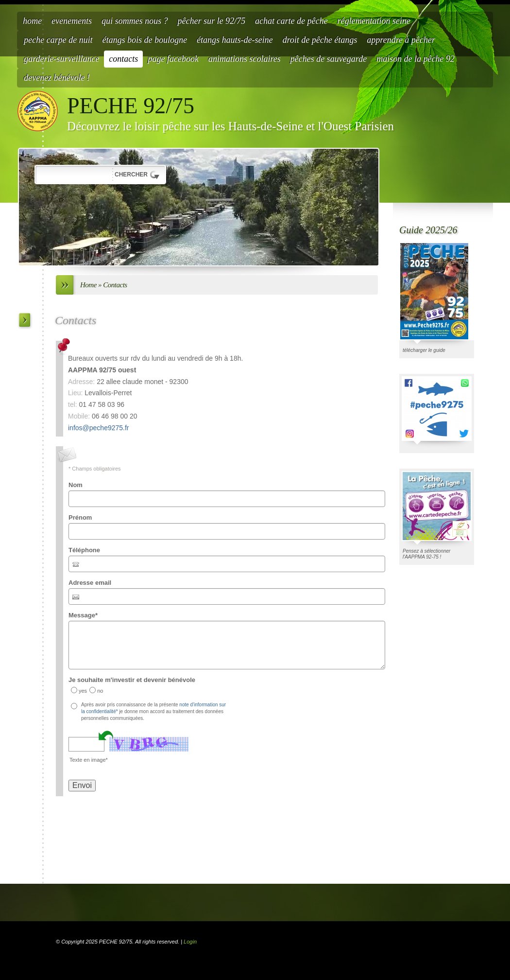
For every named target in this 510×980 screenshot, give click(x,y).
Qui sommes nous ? (135, 21)
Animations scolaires (245, 59)
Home (32, 21)
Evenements (72, 21)
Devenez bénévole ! (57, 78)
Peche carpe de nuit (58, 40)
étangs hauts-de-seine (235, 40)
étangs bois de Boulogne (144, 40)
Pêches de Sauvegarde (329, 59)
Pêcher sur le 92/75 (211, 21)
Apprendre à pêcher (401, 40)
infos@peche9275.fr (99, 428)
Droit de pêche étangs (320, 40)
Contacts (123, 59)
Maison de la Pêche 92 (416, 59)
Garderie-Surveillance (61, 59)
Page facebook (173, 59)
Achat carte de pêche (291, 21)
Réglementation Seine (374, 21)
